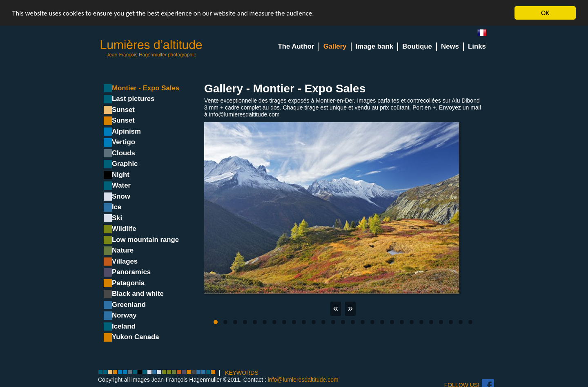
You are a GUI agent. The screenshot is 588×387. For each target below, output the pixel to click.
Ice (117, 207)
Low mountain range (145, 240)
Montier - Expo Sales (146, 88)
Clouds (124, 153)
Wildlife (124, 229)
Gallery (335, 46)
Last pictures (133, 99)
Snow (121, 196)
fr (485, 35)
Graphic (125, 164)
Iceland (124, 326)
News (450, 46)
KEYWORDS (242, 373)
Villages (125, 261)
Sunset (123, 110)
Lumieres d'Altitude (151, 49)
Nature (123, 250)
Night (121, 175)
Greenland (129, 305)
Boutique (417, 46)
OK (545, 13)
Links (477, 46)
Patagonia (128, 283)
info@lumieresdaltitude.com (303, 380)
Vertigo (124, 142)
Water (121, 185)
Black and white (138, 294)
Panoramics (131, 272)
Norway (124, 315)
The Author (296, 46)
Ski (117, 218)
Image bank (374, 46)
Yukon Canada (136, 337)
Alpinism (126, 131)
